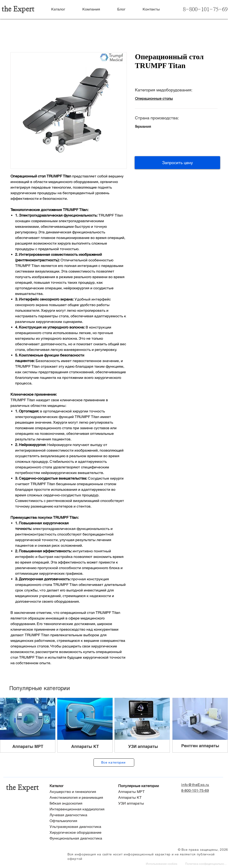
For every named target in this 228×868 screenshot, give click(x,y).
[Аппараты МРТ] (148, 792)
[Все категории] (114, 763)
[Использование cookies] (162, 864)
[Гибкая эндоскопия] (80, 804)
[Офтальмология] (80, 821)
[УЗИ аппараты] (148, 804)
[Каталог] (80, 786)
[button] (177, 163)
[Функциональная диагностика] (80, 839)
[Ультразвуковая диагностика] (80, 827)
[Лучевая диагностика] (80, 815)
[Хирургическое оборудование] (80, 833)
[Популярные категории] (148, 786)
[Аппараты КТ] (148, 798)
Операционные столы (154, 99)
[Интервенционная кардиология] (80, 809)
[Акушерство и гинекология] (80, 792)
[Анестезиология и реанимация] (80, 798)
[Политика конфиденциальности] (206, 864)
